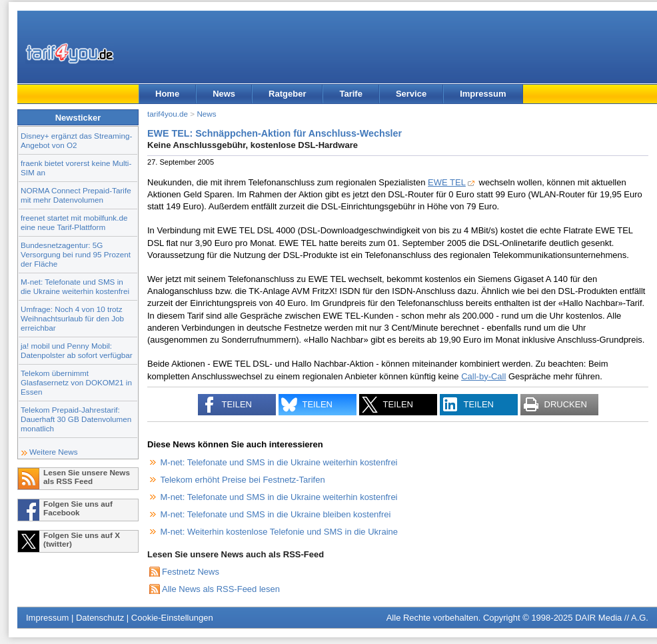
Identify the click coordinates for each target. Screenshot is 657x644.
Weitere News (54, 452)
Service (411, 94)
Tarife (350, 94)
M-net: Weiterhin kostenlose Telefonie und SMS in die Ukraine (279, 532)
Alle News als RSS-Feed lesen (221, 589)
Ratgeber (287, 94)
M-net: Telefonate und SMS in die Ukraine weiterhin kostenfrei (75, 286)
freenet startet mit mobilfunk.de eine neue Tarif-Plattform (74, 222)
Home (167, 94)
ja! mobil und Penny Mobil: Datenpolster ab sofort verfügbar (77, 350)
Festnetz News (191, 572)
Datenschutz (100, 618)
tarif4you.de (168, 114)
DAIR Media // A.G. (612, 618)
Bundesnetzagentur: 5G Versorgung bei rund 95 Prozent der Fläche (76, 254)
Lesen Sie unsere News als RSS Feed (87, 477)
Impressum (483, 94)
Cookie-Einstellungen (172, 618)
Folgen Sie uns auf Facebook (78, 508)
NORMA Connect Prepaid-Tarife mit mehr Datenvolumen (76, 195)
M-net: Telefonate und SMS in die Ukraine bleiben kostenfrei (276, 514)
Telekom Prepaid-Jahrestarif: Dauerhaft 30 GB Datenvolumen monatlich (76, 419)
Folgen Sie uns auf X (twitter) (82, 539)
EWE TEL (447, 182)
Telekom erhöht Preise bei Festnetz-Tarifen (243, 480)
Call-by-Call (483, 376)
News (224, 94)
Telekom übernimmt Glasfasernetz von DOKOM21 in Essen (76, 382)
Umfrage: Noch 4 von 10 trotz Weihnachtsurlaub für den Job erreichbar (72, 318)
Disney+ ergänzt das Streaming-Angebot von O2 (76, 140)
